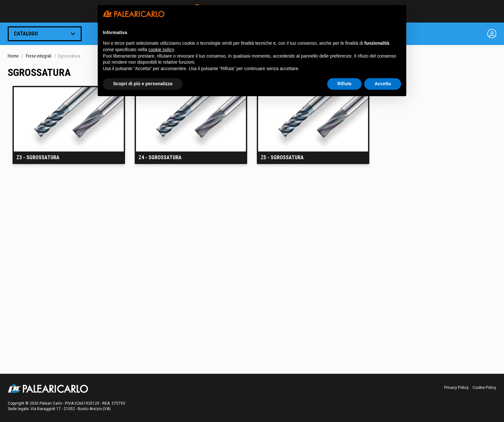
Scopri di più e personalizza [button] (143, 84)
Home (13, 56)
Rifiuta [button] (345, 84)
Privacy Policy (456, 388)
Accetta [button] (383, 84)
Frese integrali (39, 56)
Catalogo (26, 34)
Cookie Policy (484, 388)
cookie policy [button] (161, 50)
